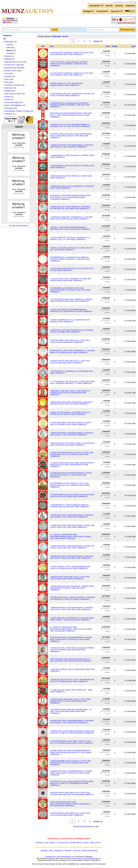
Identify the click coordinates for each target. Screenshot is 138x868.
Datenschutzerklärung (90, 851)
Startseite (44, 851)
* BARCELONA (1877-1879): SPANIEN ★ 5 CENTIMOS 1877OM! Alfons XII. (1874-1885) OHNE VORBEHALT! (70, 208)
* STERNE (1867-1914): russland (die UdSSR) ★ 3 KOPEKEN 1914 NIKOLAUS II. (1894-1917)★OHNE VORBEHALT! (73, 598)
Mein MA (109, 6)
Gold (8, 45)
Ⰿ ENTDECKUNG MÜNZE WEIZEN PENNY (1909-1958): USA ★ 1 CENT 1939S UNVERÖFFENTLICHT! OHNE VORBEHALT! (71, 115)
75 (78, 827)
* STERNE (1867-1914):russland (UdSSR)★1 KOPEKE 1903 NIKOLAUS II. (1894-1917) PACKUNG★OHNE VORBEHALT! (72, 732)
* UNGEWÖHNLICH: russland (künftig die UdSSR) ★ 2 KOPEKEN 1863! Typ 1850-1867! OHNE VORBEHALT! (70, 506)
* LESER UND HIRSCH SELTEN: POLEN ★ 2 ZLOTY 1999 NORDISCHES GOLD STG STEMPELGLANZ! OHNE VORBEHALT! (71, 454)
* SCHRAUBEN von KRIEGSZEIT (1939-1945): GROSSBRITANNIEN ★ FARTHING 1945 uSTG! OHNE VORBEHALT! (70, 290)
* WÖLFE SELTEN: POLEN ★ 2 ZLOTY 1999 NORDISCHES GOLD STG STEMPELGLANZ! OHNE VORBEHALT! (72, 681)
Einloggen (89, 11)
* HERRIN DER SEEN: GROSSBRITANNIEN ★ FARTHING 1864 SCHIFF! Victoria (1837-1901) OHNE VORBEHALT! (71, 609)
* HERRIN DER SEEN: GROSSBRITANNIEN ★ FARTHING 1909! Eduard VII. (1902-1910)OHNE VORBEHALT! (71, 434)
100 (81, 827)
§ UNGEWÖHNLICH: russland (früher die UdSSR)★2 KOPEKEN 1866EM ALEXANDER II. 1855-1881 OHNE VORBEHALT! (70, 259)
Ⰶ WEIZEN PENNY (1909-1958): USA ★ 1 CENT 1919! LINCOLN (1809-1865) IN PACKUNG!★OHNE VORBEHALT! (72, 794)
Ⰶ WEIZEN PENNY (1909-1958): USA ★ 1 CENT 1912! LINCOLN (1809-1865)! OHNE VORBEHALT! (70, 362)
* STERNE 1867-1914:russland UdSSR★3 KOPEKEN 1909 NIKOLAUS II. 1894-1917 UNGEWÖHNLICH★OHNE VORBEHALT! (71, 783)
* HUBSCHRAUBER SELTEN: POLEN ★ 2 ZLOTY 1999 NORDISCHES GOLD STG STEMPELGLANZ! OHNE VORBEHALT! (70, 763)
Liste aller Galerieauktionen (19, 226)
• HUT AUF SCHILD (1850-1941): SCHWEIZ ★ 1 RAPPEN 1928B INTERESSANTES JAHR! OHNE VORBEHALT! (71, 300)
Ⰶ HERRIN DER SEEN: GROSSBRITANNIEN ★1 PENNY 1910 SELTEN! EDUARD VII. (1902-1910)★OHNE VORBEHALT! (71, 475)
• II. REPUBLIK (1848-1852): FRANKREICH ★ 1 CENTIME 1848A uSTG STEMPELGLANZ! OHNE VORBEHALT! (71, 218)
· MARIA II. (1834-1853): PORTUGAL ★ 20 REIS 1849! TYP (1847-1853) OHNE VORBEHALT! (72, 249)
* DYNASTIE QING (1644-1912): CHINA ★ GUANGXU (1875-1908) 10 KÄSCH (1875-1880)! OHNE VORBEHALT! (72, 496)
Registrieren (130, 6)
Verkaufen (119, 6)
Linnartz (86, 843)
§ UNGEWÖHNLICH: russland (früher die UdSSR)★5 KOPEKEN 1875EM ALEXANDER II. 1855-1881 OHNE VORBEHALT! (70, 105)
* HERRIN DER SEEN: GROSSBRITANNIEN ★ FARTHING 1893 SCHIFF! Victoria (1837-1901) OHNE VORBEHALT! (71, 557)
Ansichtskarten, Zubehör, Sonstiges (17, 111)
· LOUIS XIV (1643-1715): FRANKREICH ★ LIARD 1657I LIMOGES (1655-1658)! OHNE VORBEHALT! (71, 280)
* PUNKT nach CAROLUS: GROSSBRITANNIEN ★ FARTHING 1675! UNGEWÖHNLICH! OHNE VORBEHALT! (71, 310)
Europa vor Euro (11, 71)
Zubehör (8, 99)
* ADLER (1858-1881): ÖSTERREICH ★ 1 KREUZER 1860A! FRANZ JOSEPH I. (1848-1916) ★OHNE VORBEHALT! (72, 619)
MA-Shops (40, 843)
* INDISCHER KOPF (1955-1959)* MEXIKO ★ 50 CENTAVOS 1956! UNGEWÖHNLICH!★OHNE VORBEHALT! (72, 444)
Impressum (117, 11)
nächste (97, 41)
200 (85, 827)
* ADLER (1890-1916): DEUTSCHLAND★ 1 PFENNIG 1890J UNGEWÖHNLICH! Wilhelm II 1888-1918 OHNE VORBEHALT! (72, 588)
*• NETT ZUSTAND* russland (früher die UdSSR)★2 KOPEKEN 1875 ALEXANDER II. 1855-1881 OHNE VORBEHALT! (69, 64)
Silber (9, 47)
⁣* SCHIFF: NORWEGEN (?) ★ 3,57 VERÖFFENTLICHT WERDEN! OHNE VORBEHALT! (70, 321)
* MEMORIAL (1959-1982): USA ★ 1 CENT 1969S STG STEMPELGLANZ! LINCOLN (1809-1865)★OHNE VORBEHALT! (70, 393)
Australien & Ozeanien (13, 85)
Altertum (8, 56)
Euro (6, 73)
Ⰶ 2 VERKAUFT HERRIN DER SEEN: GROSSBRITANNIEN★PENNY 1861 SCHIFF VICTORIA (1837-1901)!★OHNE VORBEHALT (70, 537)
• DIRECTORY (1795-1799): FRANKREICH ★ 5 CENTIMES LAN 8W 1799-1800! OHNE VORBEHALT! (72, 331)
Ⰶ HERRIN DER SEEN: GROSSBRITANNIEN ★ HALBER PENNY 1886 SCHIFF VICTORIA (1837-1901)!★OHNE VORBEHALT (71, 773)
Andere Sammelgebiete (13, 105)
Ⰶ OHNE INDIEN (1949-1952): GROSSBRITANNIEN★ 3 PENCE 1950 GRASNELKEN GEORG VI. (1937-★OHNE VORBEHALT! (71, 752)
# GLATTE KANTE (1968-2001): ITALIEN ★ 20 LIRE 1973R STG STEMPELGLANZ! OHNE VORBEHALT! (71, 53)
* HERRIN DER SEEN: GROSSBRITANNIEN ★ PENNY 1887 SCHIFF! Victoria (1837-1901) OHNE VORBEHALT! (72, 547)
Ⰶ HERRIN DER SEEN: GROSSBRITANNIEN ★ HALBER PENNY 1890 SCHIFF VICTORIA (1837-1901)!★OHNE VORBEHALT (71, 639)
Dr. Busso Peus (63, 843)
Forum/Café (102, 11)
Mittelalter (8, 59)
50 (74, 827)
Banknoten (9, 88)
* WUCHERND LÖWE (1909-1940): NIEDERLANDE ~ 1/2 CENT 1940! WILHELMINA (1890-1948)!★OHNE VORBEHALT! (71, 711)
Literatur (8, 97)
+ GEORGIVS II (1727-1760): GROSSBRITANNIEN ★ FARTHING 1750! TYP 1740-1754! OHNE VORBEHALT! (70, 125)
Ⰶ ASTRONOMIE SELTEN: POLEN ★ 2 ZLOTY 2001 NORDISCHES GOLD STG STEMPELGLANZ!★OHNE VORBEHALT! (70, 485)
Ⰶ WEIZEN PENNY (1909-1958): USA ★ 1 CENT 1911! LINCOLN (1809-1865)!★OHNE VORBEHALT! (70, 341)
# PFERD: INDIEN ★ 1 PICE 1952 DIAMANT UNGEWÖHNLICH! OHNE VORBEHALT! (66, 84)
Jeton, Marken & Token (13, 94)
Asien (7, 79)
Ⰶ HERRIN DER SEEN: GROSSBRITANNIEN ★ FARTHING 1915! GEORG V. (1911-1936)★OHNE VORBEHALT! (72, 722)
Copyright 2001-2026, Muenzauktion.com (60, 857)
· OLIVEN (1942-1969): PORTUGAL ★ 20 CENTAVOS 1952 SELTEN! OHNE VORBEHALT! (72, 269)
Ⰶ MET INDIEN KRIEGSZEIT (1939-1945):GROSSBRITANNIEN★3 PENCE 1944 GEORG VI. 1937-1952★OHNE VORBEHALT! (71, 804)
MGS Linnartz (95, 843)
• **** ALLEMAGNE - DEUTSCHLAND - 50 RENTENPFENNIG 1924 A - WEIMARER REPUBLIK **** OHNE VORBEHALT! (72, 382)
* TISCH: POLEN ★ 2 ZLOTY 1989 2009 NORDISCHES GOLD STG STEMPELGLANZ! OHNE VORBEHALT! (70, 567)
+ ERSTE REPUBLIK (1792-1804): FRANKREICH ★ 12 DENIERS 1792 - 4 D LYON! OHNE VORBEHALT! (70, 239)
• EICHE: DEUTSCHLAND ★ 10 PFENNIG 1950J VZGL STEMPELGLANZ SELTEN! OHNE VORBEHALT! (70, 413)
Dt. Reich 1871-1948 (12, 65)
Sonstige (10, 53)
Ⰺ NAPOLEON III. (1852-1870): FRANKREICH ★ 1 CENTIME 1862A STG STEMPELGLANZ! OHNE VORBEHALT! (72, 352)
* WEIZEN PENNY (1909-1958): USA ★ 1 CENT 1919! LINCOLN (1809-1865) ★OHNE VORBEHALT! (70, 578)
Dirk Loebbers (50, 843)
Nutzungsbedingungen (90, 858)
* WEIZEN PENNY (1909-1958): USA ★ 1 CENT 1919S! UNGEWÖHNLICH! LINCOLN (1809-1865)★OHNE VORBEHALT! (70, 701)
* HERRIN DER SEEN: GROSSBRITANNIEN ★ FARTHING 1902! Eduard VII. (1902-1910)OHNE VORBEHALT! (71, 146)
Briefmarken (9, 108)
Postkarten (9, 114)
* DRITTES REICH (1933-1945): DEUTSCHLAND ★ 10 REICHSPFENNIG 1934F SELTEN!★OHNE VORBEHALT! (71, 660)
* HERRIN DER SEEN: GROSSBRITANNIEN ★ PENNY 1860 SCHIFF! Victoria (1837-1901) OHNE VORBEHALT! (72, 526)
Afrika (7, 82)
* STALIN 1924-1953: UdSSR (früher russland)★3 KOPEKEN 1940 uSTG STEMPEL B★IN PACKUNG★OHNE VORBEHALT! (72, 650)
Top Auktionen (96, 6)
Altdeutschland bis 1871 (13, 62)
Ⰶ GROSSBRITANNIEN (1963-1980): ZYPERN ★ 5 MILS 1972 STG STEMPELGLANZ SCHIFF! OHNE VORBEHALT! (72, 742)
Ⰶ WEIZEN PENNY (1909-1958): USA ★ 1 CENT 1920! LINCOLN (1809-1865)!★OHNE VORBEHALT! (70, 814)
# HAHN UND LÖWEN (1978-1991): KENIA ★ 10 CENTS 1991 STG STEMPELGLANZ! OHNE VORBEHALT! (71, 424)
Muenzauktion (77, 858)
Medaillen (8, 91)
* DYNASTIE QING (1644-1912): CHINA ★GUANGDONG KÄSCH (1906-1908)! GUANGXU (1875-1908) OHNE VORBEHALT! (71, 136)
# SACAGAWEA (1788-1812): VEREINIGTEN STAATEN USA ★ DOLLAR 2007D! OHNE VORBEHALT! (72, 95)
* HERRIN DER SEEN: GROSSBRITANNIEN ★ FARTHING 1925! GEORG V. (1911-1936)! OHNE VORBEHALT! (71, 516)
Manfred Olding (75, 843)
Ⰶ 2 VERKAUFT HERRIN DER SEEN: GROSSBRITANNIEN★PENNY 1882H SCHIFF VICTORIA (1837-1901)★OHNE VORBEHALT (71, 629)
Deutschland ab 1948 (12, 68)
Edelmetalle (9, 42)
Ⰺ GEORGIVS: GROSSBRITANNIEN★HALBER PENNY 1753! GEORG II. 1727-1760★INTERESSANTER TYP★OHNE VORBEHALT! (70, 197)
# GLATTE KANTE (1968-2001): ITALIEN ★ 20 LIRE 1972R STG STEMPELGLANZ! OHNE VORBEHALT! (71, 74)
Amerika (8, 76)
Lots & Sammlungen (12, 102)
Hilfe (51, 851)
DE (130, 11)
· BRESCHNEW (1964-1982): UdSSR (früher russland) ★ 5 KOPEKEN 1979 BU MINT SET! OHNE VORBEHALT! (71, 403)
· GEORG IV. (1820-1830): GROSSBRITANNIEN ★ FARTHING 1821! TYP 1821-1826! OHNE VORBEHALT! (70, 228)
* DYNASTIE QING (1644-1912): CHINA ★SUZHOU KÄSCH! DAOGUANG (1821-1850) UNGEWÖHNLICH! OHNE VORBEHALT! (72, 465)
